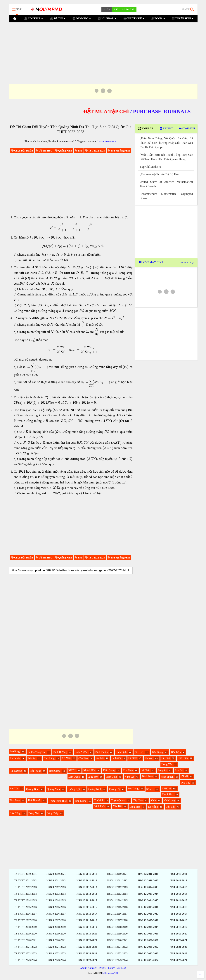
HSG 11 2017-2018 (117, 920)
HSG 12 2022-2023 (148, 954)
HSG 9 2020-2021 (56, 940)
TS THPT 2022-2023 (25, 954)
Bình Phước (81, 752)
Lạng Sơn (93, 777)
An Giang (15, 752)
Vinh (153, 800)
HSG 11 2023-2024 (117, 960)
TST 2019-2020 (179, 934)
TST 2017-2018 (179, 920)
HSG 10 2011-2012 (87, 881)
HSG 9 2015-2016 (56, 907)
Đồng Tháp (52, 813)
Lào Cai (179, 770)
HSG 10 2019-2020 (87, 934)
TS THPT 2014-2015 (25, 900)
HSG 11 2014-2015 (117, 900)
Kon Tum (128, 770)
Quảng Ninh (95, 789)
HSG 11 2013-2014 (117, 894)
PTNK (185, 776)
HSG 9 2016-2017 (56, 914)
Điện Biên (135, 807)
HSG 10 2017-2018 (87, 920)
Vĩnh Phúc (100, 806)
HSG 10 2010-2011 (87, 874)
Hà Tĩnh (166, 758)
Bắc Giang (158, 752)
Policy (111, 968)
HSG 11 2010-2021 (117, 874)
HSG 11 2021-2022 (117, 947)
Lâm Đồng (74, 777)
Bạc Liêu (139, 752)
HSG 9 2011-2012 (56, 881)
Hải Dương (16, 771)
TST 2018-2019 (179, 927)
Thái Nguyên (34, 800)
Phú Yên (14, 789)
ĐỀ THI (58, 19)
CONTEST (34, 19)
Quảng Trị (115, 789)
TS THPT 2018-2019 (25, 927)
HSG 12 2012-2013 (148, 887)
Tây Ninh (138, 800)
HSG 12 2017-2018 (148, 920)
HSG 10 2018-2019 (87, 927)
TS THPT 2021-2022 (25, 947)
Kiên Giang (109, 770)
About (83, 968)
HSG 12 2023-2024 (148, 960)
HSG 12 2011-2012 (148, 881)
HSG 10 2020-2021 (87, 940)
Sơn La (150, 789)
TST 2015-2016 (179, 907)
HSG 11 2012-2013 (117, 887)
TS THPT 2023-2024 (25, 960)
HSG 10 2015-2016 (87, 907)
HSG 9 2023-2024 (56, 960)
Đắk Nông (15, 813)
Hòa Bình (183, 758)
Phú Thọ (186, 783)
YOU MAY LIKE (151, 262)
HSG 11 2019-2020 (117, 934)
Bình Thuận (102, 752)
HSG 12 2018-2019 (148, 927)
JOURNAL (107, 19)
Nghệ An (129, 777)
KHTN (72, 770)
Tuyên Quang (118, 800)
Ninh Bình (148, 776)
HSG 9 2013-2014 (56, 894)
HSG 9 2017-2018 (56, 920)
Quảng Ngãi (74, 789)
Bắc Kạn (176, 752)
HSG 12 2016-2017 (148, 914)
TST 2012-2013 (179, 887)
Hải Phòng (36, 771)
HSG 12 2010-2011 (148, 874)
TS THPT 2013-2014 (25, 894)
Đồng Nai (34, 813)
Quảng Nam (53, 789)
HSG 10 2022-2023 (87, 954)
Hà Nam (133, 758)
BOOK (158, 19)
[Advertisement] (103, 48)
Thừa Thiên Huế (58, 801)
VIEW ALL (187, 263)
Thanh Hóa (168, 794)
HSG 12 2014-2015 (148, 900)
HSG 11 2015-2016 (117, 907)
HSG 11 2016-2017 (117, 914)
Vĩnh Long (169, 800)
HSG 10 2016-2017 (87, 914)
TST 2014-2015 (179, 900)
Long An (162, 770)
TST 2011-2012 (179, 881)
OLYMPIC (82, 19)
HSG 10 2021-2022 (87, 947)
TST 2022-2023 (179, 954)
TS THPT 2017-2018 (25, 920)
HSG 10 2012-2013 (87, 887)
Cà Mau (66, 758)
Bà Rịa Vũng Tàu (37, 752)
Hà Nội (149, 759)
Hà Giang (117, 758)
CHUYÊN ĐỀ (134, 19)
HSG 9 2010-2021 (56, 874)
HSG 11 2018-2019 (117, 927)
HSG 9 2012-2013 (56, 887)
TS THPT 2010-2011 (25, 874)
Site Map (121, 968)
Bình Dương (60, 752)
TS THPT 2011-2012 (25, 881)
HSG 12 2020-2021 (148, 940)
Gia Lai (100, 758)
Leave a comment (107, 141)
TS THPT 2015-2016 (25, 907)
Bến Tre (32, 759)
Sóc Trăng (133, 789)
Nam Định (111, 777)
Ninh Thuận (167, 777)
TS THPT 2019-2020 (25, 934)
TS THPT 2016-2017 (25, 914)
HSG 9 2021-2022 (56, 947)
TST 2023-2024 (179, 960)
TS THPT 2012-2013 (25, 887)
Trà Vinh (99, 800)
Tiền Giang (81, 801)
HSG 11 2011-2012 (117, 881)
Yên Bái (117, 806)
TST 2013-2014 (179, 894)
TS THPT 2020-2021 (25, 940)
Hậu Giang (55, 771)
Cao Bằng (49, 759)
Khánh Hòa (89, 770)
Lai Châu (145, 770)
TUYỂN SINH (183, 19)
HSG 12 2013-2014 (148, 894)
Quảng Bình (33, 789)
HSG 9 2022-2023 (56, 954)
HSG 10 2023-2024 (87, 960)
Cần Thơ (83, 759)
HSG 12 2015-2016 (148, 907)
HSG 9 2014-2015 (56, 900)
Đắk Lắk (170, 807)
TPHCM (166, 789)
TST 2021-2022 (179, 947)
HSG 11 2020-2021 (117, 940)
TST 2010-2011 (179, 874)
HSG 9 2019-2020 (56, 934)
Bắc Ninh (15, 759)
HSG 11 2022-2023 (117, 954)
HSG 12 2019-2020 (148, 934)
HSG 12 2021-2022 (148, 947)
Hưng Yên (167, 764)
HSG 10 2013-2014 (87, 894)
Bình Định (121, 752)
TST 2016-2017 (179, 914)
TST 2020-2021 (179, 940)
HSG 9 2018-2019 (56, 927)
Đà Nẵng (153, 807)
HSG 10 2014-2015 (87, 900)
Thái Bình (15, 800)
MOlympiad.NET (110, 973)
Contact (93, 968)
